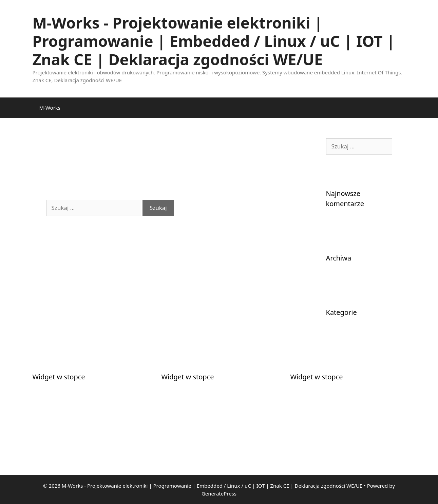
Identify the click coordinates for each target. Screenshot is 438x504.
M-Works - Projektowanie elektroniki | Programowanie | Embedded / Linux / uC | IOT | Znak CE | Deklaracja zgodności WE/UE (214, 41)
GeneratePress (219, 493)
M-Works (50, 108)
